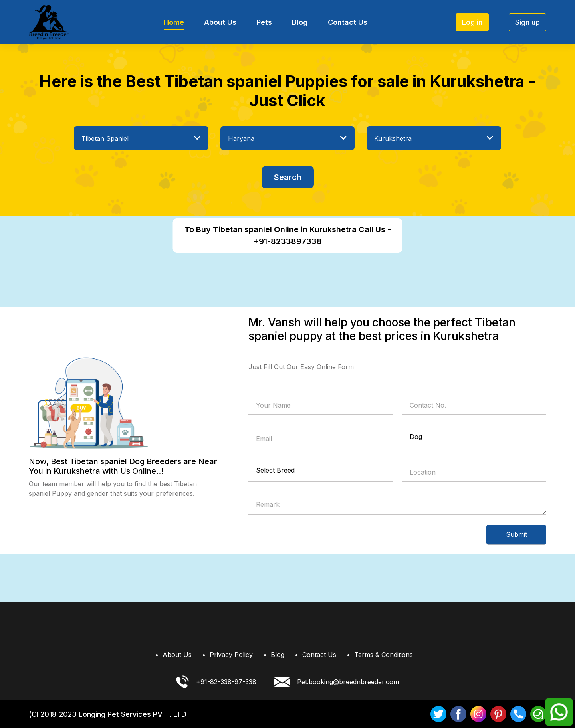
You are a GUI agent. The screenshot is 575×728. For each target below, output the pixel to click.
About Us (220, 22)
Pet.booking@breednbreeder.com (337, 682)
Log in (472, 22)
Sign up (527, 22)
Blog (300, 22)
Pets (264, 22)
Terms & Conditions (384, 655)
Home (174, 22)
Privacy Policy (231, 655)
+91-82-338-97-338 (216, 682)
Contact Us (348, 22)
